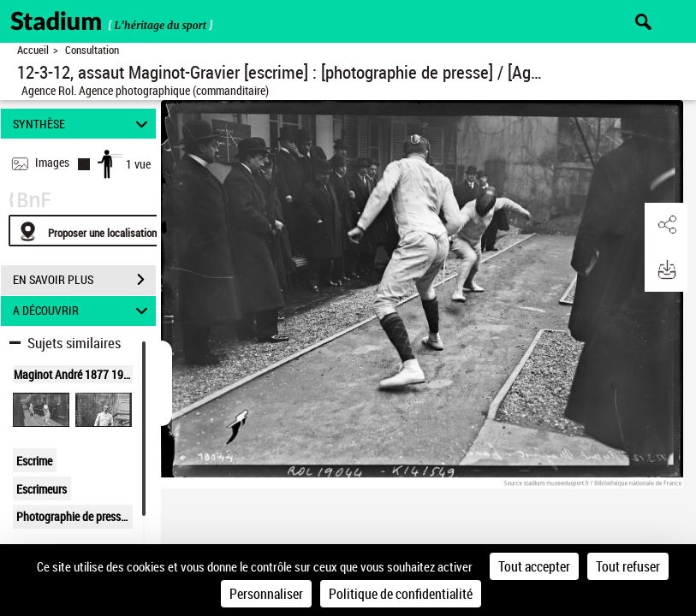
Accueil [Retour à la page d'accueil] (33, 50)
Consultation (92, 50)
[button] (666, 225)
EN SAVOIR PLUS (84, 280)
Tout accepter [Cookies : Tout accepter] (534, 566)
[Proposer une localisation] (90, 231)
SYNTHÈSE (83, 124)
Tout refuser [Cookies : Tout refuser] (628, 566)
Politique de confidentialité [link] (401, 594)
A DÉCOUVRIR (83, 311)
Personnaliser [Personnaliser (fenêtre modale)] (266, 594)
